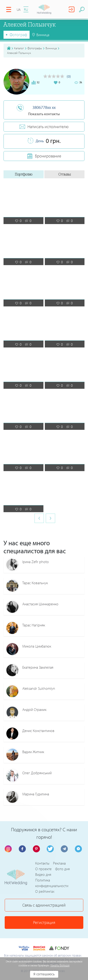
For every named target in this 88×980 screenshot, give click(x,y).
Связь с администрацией (44, 905)
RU (26, 10)
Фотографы (35, 48)
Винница (51, 48)
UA (19, 10)
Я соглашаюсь (44, 974)
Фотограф (18, 35)
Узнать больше (60, 965)
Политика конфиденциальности (52, 883)
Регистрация (44, 922)
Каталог (19, 48)
